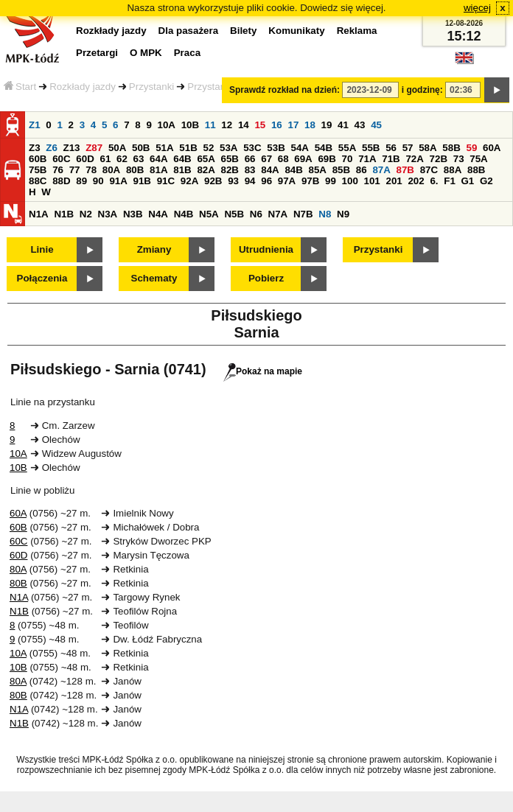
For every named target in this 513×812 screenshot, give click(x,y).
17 (293, 125)
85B (341, 170)
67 (266, 159)
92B (213, 181)
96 (266, 181)
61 (105, 159)
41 (343, 125)
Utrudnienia (266, 249)
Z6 (52, 148)
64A (158, 159)
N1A (39, 214)
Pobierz (266, 278)
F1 (450, 181)
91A (118, 181)
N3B (133, 214)
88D (61, 181)
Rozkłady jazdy (83, 87)
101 (372, 181)
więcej (477, 8)
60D (85, 159)
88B (476, 170)
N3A (108, 214)
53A (228, 148)
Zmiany (154, 249)
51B (188, 148)
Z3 (35, 148)
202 (416, 181)
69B (327, 159)
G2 (486, 181)
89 (81, 181)
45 (376, 125)
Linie (42, 249)
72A (414, 159)
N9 (343, 214)
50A (117, 148)
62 (122, 159)
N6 (256, 214)
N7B (303, 214)
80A (111, 170)
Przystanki (151, 87)
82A (206, 170)
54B (324, 148)
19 (327, 125)
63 (139, 159)
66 (250, 159)
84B (293, 170)
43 (360, 125)
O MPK (146, 53)
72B (439, 159)
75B (38, 170)
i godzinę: (422, 90)
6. (434, 181)
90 (98, 181)
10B (190, 125)
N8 (325, 214)
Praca (187, 53)
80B (135, 170)
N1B (64, 214)
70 (348, 159)
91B (142, 181)
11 (210, 125)
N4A (158, 214)
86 (362, 170)
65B (230, 159)
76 (58, 170)
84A (270, 170)
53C (252, 148)
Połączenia (42, 278)
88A (453, 170)
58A (427, 148)
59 (472, 148)
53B (276, 148)
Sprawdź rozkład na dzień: (285, 90)
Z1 (35, 125)
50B (141, 148)
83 (250, 170)
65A (206, 159)
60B (38, 159)
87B (405, 170)
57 (408, 148)
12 (227, 125)
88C (38, 181)
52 (209, 148)
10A (167, 125)
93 (233, 181)
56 (391, 148)
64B (182, 159)
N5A (209, 214)
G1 (468, 181)
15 (260, 125)
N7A (278, 214)
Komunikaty (296, 31)
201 (394, 181)
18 (310, 125)
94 (250, 181)
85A (318, 170)
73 (459, 159)
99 (331, 181)
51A (164, 148)
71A (367, 159)
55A (347, 148)
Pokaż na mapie (263, 371)
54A (300, 148)
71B (391, 159)
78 (91, 170)
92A (189, 181)
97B (310, 181)
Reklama (357, 31)
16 (277, 125)
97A (287, 181)
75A (478, 159)
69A (303, 159)
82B (230, 170)
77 (75, 170)
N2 (86, 214)
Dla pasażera (189, 31)
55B (371, 148)
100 (350, 181)
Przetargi (97, 53)
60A (492, 148)
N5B (234, 214)
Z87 (94, 148)
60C (61, 159)
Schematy (154, 278)
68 (283, 159)
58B (451, 148)
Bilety (243, 31)
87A (381, 170)
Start (20, 87)
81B (182, 170)
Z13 (72, 148)
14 (244, 125)
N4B (184, 214)
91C (166, 181)
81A (158, 170)
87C (429, 170)
